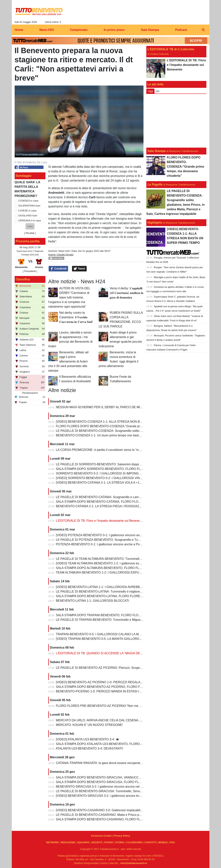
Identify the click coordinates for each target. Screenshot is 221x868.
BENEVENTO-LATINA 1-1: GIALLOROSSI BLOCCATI (92, 601)
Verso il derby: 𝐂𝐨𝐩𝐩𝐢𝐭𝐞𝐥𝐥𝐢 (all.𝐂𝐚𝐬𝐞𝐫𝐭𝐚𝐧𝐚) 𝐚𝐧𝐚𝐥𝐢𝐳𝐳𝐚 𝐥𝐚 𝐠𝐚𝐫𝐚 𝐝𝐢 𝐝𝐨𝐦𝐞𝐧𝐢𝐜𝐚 (126, 293)
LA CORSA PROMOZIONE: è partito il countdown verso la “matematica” (104, 450)
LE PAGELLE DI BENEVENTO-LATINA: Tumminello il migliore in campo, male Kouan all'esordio (121, 592)
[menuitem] (203, 30)
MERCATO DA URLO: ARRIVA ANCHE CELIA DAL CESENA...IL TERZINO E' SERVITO (115, 720)
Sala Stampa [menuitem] (150, 30)
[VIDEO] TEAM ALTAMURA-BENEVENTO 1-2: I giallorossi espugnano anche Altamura (114, 563)
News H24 (64, 251)
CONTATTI (150, 842)
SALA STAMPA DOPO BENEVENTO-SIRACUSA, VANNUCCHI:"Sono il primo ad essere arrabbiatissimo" (127, 777)
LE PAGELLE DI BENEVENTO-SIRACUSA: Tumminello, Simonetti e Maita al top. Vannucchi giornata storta (128, 791)
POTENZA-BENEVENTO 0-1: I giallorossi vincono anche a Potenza (101, 544)
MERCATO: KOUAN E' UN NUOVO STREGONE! (89, 725)
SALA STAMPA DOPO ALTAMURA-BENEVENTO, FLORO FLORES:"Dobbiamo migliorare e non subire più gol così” (134, 568)
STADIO (109, 842)
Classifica (23, 279)
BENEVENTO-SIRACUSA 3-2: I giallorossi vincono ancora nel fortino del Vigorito (110, 787)
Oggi (150, 91)
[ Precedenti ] (30, 271)
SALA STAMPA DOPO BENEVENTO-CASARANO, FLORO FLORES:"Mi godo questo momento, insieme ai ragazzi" (134, 819)
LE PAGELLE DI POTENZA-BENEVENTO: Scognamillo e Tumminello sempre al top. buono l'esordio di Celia (129, 540)
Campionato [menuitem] (79, 30)
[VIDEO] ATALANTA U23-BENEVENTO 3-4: (86, 739)
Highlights (155, 223)
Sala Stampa (156, 151)
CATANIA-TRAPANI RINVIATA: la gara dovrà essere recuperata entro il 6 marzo (110, 763)
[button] (30, 226)
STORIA (120, 842)
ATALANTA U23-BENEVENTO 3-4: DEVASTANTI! (89, 748)
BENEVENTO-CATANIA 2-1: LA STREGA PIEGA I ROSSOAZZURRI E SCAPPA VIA (113, 506)
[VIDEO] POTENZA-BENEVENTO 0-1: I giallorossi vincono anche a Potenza (107, 535)
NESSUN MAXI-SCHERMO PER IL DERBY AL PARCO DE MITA (100, 407)
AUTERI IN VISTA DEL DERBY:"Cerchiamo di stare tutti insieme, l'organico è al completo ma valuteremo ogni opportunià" (69, 297)
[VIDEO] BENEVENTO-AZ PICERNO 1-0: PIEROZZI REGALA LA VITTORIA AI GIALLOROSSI (120, 682)
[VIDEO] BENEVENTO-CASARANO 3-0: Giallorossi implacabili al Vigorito (105, 810)
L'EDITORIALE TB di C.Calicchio (171, 49)
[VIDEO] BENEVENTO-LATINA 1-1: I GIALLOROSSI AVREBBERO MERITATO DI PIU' (114, 587)
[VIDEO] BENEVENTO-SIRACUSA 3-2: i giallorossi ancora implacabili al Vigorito (110, 796)
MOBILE (163, 842)
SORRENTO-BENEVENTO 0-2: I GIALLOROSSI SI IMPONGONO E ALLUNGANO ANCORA (119, 473)
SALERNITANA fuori (29, 206)
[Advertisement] (176, 121)
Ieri (158, 91)
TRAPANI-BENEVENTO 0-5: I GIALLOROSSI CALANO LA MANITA (102, 634)
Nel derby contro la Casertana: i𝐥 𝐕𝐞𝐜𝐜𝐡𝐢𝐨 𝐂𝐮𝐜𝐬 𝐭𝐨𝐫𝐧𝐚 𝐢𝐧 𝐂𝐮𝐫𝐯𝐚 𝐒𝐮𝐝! (76, 317)
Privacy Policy (122, 836)
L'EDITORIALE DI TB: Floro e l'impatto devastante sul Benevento (100, 521)
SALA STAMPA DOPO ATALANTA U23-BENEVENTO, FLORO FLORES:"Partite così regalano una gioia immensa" (133, 744)
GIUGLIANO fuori (28, 216)
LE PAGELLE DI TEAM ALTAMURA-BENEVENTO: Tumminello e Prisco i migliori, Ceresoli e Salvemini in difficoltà (133, 559)
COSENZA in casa (28, 201)
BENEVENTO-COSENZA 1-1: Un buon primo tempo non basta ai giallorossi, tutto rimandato (118, 435)
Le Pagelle (155, 184)
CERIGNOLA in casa (30, 220)
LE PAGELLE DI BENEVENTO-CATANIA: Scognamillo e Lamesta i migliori (106, 497)
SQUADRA (83, 842)
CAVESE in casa (27, 211)
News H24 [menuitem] (47, 30)
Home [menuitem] (19, 30)
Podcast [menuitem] (181, 30)
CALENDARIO (134, 842)
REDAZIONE (68, 842)
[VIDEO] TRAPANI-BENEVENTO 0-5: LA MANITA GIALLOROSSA (101, 639)
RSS (172, 842)
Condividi (58, 269)
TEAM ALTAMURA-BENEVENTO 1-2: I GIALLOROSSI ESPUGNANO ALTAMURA (111, 572)
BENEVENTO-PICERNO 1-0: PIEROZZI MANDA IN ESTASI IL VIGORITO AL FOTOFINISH (118, 691)
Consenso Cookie (101, 836)
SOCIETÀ (97, 842)
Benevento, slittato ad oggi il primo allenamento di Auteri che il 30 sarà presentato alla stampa (68, 361)
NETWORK (52, 842)
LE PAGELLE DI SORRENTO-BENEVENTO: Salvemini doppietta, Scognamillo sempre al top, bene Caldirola (129, 464)
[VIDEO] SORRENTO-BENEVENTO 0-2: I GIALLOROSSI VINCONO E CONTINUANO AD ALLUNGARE (126, 478)
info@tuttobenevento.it (134, 863)
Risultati (30, 233)
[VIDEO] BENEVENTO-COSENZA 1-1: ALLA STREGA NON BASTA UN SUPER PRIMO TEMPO (121, 422)
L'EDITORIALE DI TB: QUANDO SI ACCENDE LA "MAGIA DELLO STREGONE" (110, 653)
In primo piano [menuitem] (114, 30)
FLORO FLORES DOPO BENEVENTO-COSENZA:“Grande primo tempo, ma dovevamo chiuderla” (122, 426)
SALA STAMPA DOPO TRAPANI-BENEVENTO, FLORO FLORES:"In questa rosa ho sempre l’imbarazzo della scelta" (135, 615)
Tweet (79, 269)
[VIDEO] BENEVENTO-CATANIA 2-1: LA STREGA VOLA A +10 (99, 483)
